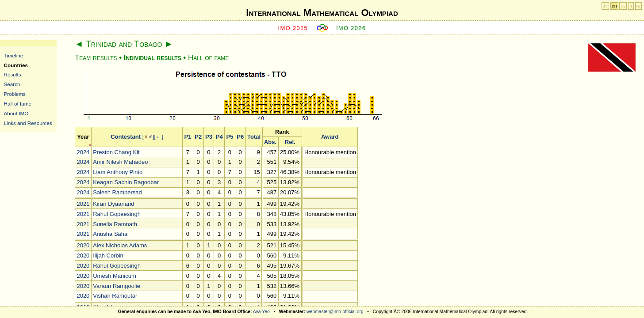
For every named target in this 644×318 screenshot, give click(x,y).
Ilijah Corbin (108, 256)
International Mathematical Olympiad (322, 13)
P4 (219, 137)
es (623, 6)
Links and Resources (28, 123)
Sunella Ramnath (115, 224)
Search (12, 84)
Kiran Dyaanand (113, 204)
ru (638, 6)
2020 (83, 245)
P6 (240, 137)
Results (13, 74)
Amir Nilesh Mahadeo (120, 162)
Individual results (153, 58)
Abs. (270, 142)
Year (83, 137)
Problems (15, 94)
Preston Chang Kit (116, 152)
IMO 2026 (351, 28)
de (606, 6)
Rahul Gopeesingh (117, 214)
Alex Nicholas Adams (120, 245)
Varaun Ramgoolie (117, 286)
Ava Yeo (261, 312)
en (614, 6)
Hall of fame (18, 104)
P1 (188, 137)
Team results (96, 58)
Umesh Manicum (115, 276)
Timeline (14, 55)
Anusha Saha (110, 234)
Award (330, 137)
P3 (209, 137)
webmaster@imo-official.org (335, 312)
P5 (230, 137)
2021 (83, 204)
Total (254, 137)
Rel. (290, 142)
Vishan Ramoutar (115, 296)
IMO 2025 (293, 28)
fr (631, 6)
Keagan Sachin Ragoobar (126, 182)
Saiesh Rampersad (117, 192)
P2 (198, 137)
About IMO (16, 113)
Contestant (126, 137)
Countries (16, 65)
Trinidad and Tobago (124, 44)
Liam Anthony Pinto (118, 172)
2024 (83, 152)
